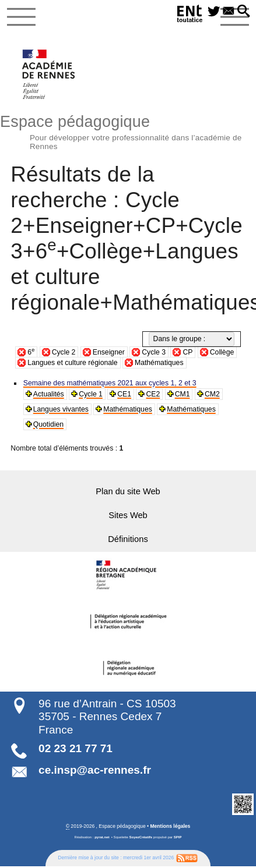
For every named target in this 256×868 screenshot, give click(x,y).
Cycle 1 (90, 394)
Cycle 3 (154, 352)
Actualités (49, 394)
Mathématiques (159, 363)
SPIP (178, 837)
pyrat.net (102, 837)
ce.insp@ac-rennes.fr (95, 769)
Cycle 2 (64, 352)
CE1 (124, 394)
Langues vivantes (61, 409)
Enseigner (109, 352)
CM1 (182, 394)
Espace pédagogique (128, 131)
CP (187, 352)
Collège (222, 352)
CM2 (212, 394)
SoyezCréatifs (141, 837)
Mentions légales (170, 826)
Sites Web (128, 515)
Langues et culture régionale (72, 363)
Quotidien (48, 424)
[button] (244, 12)
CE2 (153, 394)
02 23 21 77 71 (76, 748)
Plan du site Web (128, 491)
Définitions (128, 538)
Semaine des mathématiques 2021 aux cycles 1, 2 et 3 (109, 383)
